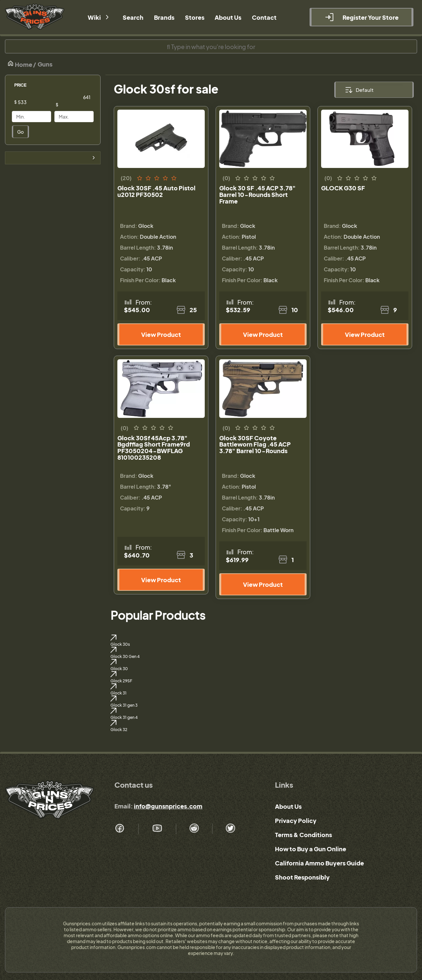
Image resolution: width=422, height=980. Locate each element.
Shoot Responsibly (302, 877)
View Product (161, 334)
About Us (288, 806)
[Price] (36, 102)
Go (20, 132)
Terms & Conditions (303, 835)
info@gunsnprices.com (168, 806)
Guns (45, 64)
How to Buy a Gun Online (311, 849)
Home (20, 64)
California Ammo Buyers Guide (319, 863)
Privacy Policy (296, 820)
